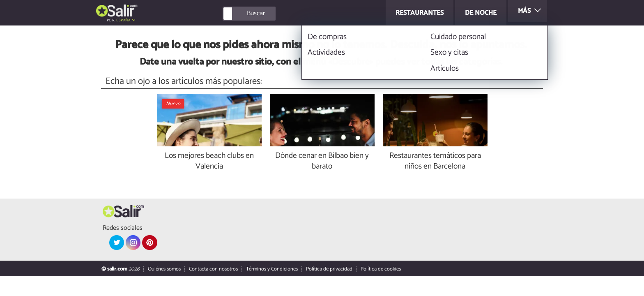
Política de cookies (381, 269)
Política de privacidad (329, 269)
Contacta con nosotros (213, 269)
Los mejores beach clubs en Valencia (209, 162)
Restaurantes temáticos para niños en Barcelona (435, 162)
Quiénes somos (164, 269)
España (123, 20)
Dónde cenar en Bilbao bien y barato (322, 162)
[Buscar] (286, 14)
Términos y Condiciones (272, 269)
